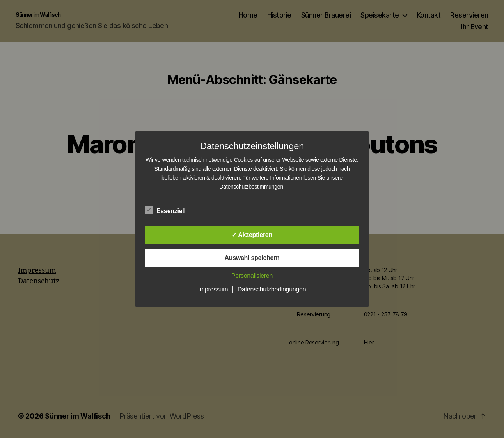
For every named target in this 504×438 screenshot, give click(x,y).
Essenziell (169, 210)
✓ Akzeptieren (252, 235)
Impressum (213, 289)
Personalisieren (252, 276)
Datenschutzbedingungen (272, 289)
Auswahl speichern (252, 258)
